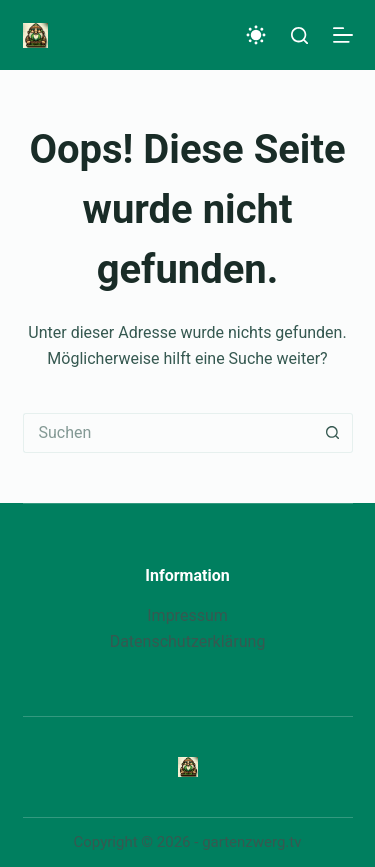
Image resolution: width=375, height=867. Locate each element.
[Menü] (343, 35)
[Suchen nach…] (168, 433)
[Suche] (299, 35)
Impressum (187, 615)
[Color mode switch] (256, 35)
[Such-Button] (333, 433)
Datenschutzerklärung (188, 641)
